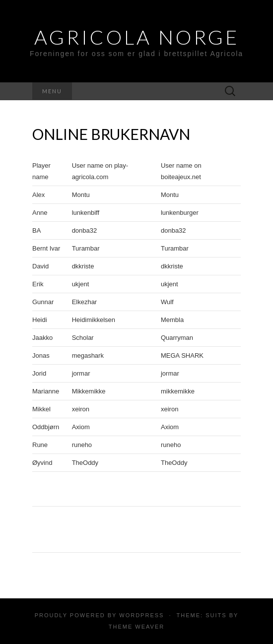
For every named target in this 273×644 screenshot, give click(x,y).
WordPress (141, 615)
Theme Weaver (136, 627)
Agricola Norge (137, 37)
